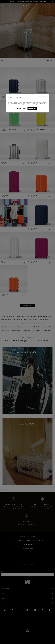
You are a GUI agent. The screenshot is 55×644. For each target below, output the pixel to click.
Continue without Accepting (43, 96)
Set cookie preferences (22, 109)
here (25, 102)
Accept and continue (32, 109)
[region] (27, 103)
